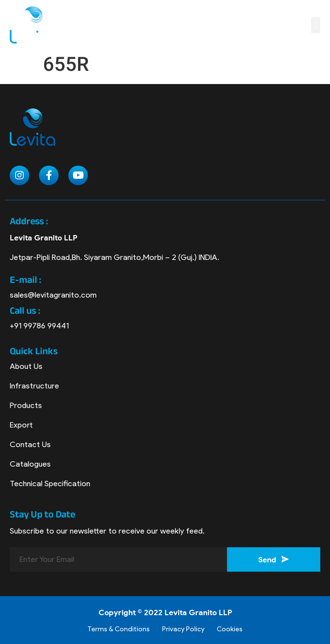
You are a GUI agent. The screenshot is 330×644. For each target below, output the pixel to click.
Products (26, 405)
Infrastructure (34, 386)
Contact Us (30, 444)
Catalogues (30, 464)
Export (21, 425)
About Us (26, 366)
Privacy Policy (183, 629)
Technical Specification (50, 483)
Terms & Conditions (119, 629)
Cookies (230, 629)
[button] (316, 25)
